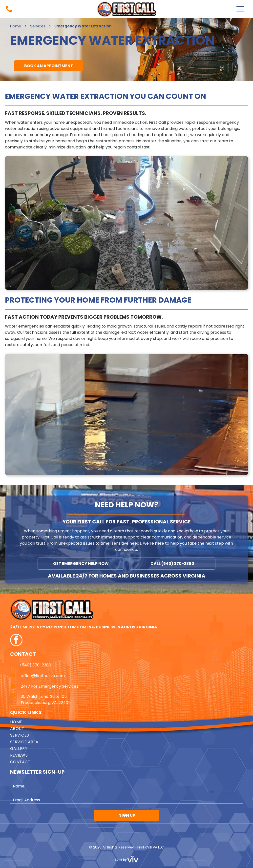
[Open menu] (240, 9)
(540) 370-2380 (36, 665)
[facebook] (16, 641)
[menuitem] (126, 722)
